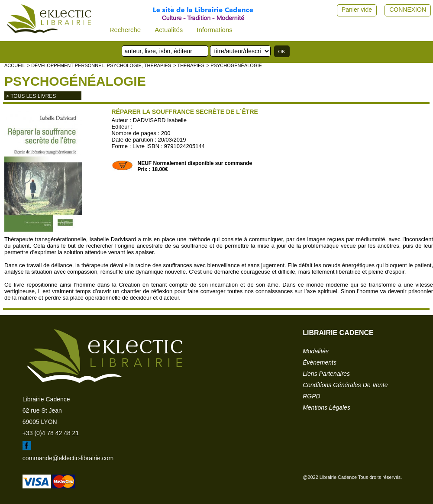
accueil (15, 65)
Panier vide (357, 10)
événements (320, 362)
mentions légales (326, 407)
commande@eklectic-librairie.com (68, 458)
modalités (316, 351)
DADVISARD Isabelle (160, 120)
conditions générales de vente (345, 385)
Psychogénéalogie (75, 81)
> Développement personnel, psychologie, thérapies (99, 65)
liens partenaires (326, 374)
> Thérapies (189, 65)
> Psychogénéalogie (234, 65)
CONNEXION (408, 10)
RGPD (311, 396)
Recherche (125, 30)
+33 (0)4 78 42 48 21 (51, 433)
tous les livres (33, 96)
